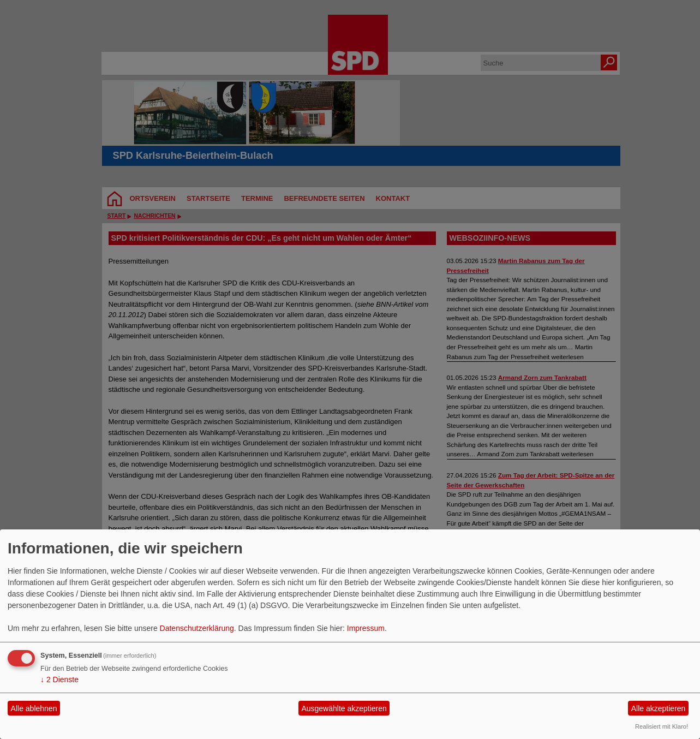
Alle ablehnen (34, 708)
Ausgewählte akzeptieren (344, 708)
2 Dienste (59, 680)
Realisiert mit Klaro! (662, 726)
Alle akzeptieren (659, 708)
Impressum (366, 628)
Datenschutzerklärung (197, 628)
